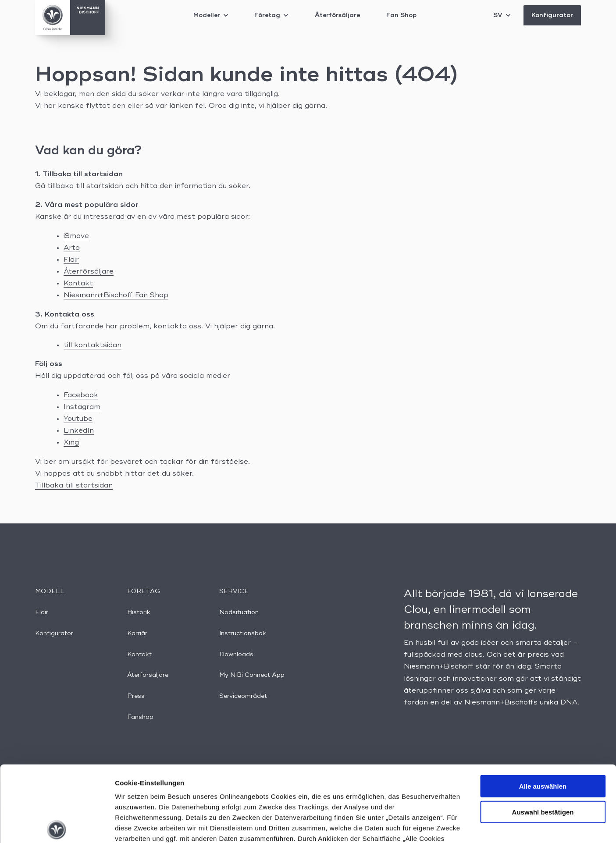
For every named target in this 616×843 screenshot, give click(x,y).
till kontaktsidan (93, 345)
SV (502, 15)
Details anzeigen (470, 826)
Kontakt (78, 284)
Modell (50, 591)
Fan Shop (401, 15)
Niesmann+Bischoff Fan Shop (116, 295)
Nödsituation (239, 612)
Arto (72, 248)
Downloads (236, 654)
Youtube (78, 419)
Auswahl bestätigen (543, 733)
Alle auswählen (543, 708)
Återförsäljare (337, 15)
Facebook (81, 395)
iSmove (76, 236)
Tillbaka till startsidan (74, 486)
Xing (71, 443)
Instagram (82, 407)
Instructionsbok (243, 633)
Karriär (137, 633)
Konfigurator (552, 15)
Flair (71, 260)
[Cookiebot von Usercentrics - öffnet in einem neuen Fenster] (57, 826)
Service (234, 591)
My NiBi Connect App (252, 675)
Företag (271, 15)
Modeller (211, 15)
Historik (139, 612)
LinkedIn (79, 431)
